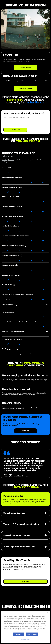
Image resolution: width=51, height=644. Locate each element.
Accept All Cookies (32, 634)
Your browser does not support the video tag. (25, 29)
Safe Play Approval (8, 160)
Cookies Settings (25, 639)
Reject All (19, 634)
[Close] (47, 613)
